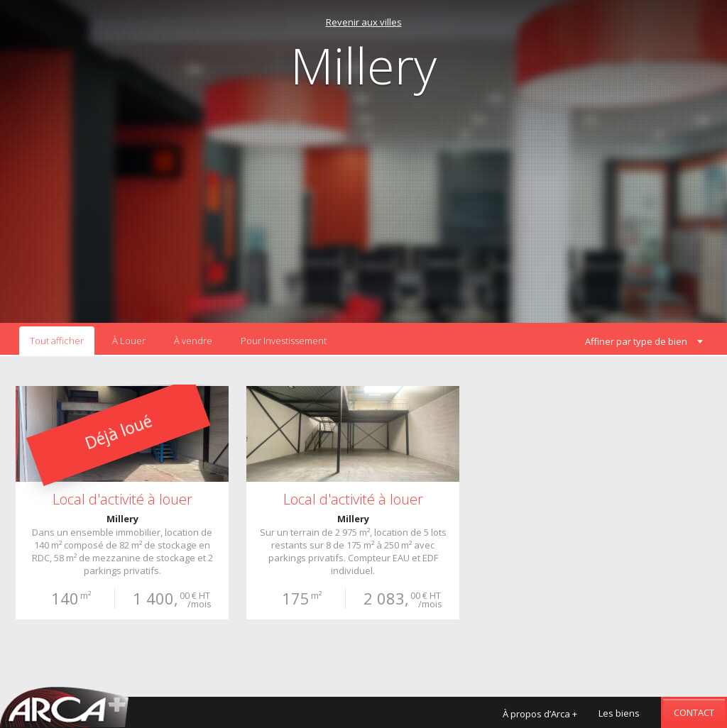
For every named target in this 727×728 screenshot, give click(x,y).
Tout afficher (57, 341)
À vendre (193, 341)
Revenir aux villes (364, 22)
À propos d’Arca (540, 714)
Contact (694, 712)
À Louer (129, 341)
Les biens (619, 713)
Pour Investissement (284, 341)
